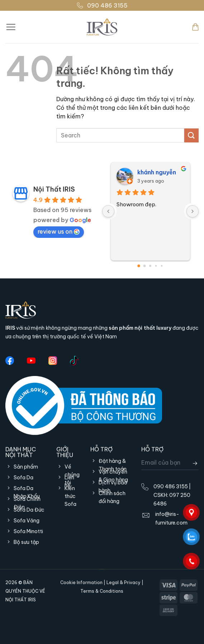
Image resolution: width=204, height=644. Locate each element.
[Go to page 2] (150, 266)
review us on (59, 231)
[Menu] (11, 27)
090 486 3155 (102, 5)
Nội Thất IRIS (54, 189)
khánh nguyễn (157, 172)
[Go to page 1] (145, 266)
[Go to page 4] (162, 266)
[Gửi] (191, 135)
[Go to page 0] (139, 266)
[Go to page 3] (156, 266)
